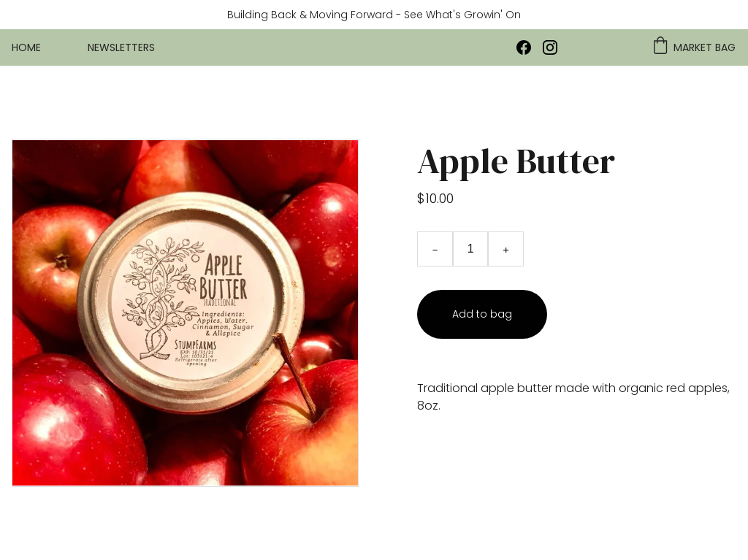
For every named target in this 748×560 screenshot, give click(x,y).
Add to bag (482, 314)
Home (26, 47)
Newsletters (121, 47)
